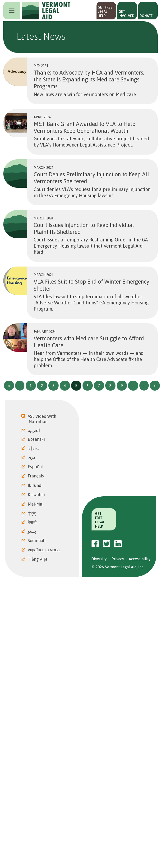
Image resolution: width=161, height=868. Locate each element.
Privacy (118, 559)
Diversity (99, 559)
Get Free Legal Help (105, 12)
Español (36, 467)
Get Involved (126, 14)
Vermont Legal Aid (46, 11)
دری (32, 457)
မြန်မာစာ (34, 448)
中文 (32, 514)
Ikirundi (36, 485)
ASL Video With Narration (42, 419)
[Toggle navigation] (12, 11)
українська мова (44, 550)
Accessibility (140, 559)
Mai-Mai (36, 504)
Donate (146, 16)
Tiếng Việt (38, 559)
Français (36, 476)
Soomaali (37, 541)
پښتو (32, 531)
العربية (34, 430)
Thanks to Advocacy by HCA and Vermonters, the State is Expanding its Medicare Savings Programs (89, 80)
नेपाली (33, 522)
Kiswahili (37, 495)
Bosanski (37, 439)
